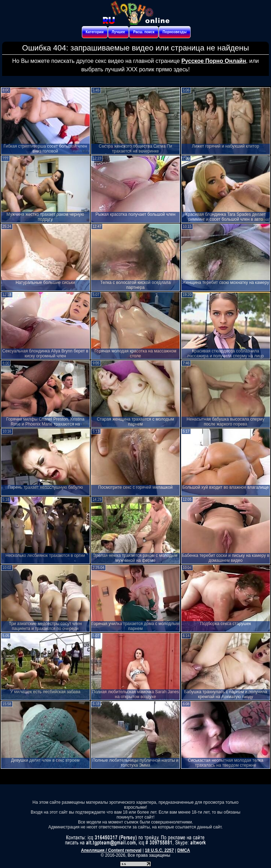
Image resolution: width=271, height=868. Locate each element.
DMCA (183, 850)
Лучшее (119, 32)
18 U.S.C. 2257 (159, 850)
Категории (95, 32)
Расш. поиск (144, 32)
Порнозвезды (175, 32)
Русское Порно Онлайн (214, 61)
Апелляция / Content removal (111, 850)
